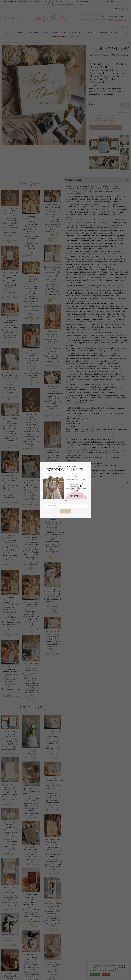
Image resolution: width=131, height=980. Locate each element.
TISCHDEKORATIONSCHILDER (73, 33)
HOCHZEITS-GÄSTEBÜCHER (52, 33)
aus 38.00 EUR (7, 695)
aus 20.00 (8, 753)
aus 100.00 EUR (52, 555)
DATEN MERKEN (35, 33)
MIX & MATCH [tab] (73, 482)
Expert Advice (124, 27)
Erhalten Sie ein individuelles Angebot (105, 119)
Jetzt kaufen (105, 128)
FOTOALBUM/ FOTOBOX (8, 42)
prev (5, 111)
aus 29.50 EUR (7, 444)
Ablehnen (106, 974)
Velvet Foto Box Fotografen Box (29, 42)
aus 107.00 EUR (52, 486)
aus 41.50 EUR (49, 415)
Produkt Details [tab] (74, 180)
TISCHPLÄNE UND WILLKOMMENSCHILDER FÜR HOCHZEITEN (105, 33)
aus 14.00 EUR (28, 381)
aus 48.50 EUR (7, 396)
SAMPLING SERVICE (64, 36)
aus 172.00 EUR (52, 238)
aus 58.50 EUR (49, 653)
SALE (7, 33)
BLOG (54, 36)
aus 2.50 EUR (7, 341)
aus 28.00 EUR (7, 564)
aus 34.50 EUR (7, 239)
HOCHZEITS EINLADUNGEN (19, 33)
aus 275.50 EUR (52, 298)
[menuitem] (7, 33)
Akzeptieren (95, 974)
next (82, 111)
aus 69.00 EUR (7, 296)
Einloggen (114, 16)
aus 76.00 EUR (49, 365)
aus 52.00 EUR (28, 503)
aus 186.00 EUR (30, 696)
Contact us (76, 36)
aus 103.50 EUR (52, 610)
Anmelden (124, 16)
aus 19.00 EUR (7, 501)
